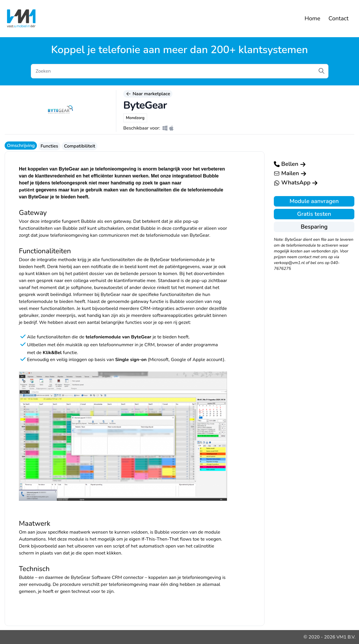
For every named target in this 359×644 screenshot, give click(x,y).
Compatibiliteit (80, 146)
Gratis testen (314, 214)
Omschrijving (21, 146)
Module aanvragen (314, 201)
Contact (339, 18)
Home (312, 18)
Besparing (314, 227)
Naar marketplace (148, 94)
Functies (49, 146)
